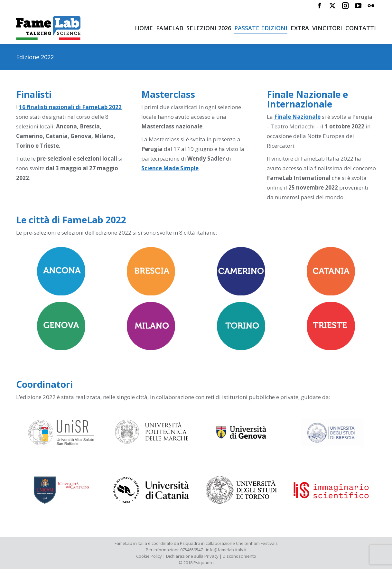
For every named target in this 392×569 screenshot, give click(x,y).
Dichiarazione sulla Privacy (192, 556)
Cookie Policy (149, 556)
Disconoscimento (239, 556)
